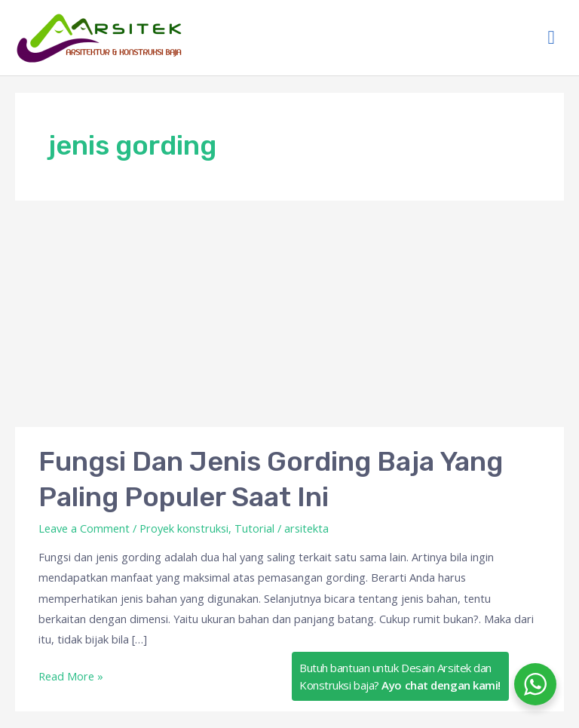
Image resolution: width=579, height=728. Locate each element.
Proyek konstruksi (184, 528)
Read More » (71, 675)
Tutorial (254, 528)
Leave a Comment (84, 528)
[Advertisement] (289, 314)
